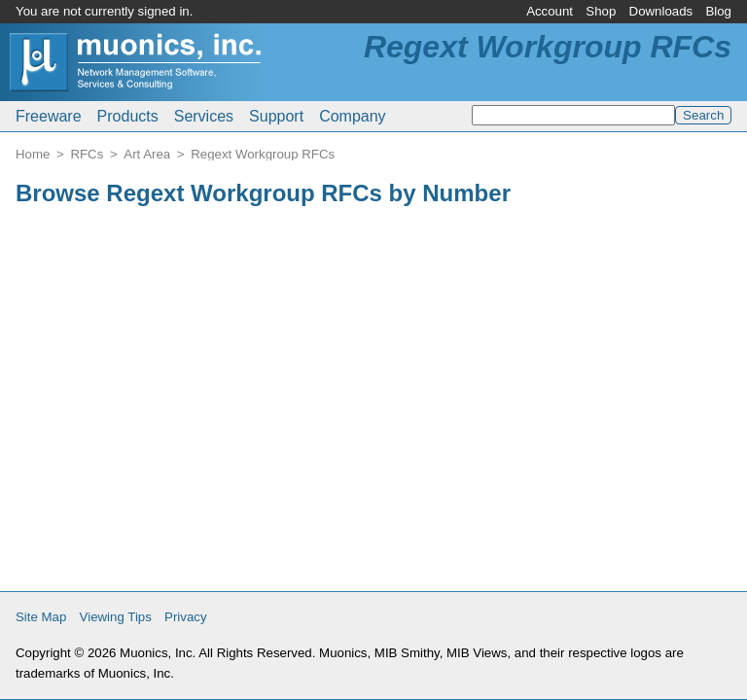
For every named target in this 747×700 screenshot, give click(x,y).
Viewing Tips (116, 617)
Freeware (49, 116)
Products (128, 116)
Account (550, 11)
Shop (601, 11)
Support (276, 116)
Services (204, 116)
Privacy (186, 617)
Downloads (661, 11)
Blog (718, 11)
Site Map (41, 617)
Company (352, 116)
